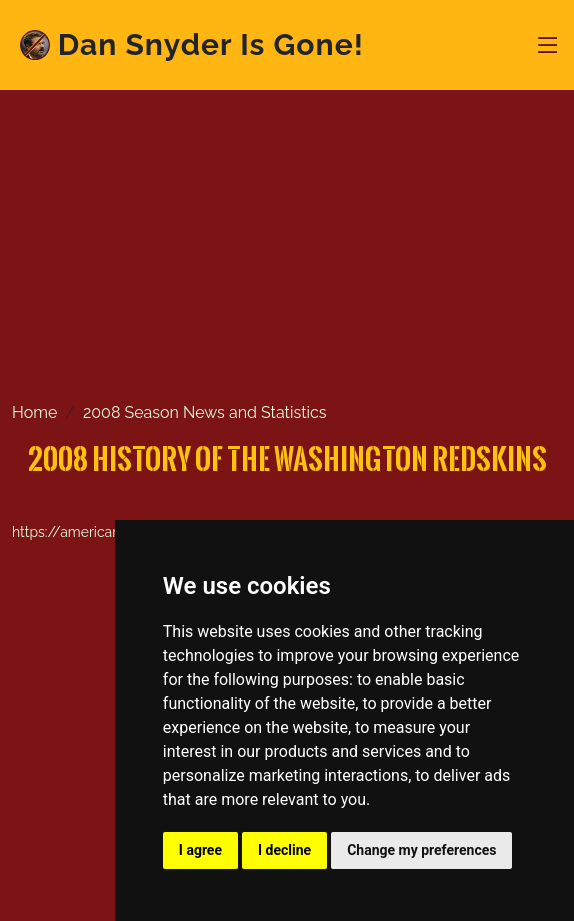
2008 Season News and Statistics (205, 412)
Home (34, 412)
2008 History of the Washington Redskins (287, 458)
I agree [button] (200, 850)
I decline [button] (284, 850)
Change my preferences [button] (421, 850)
